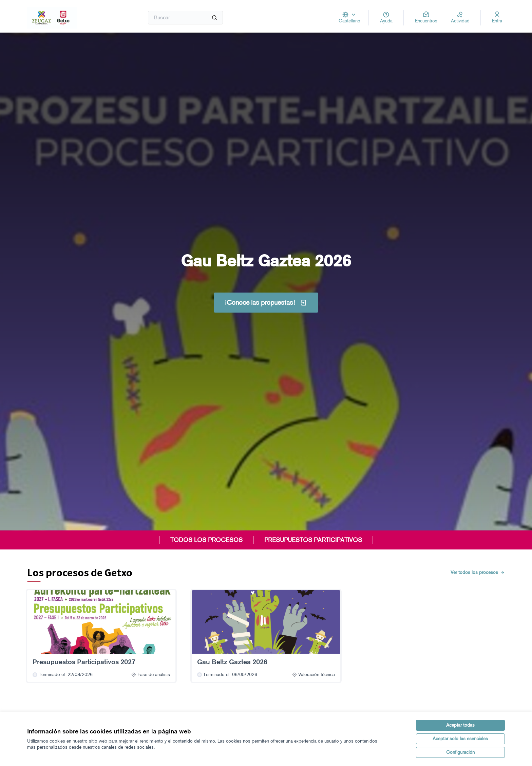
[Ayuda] (386, 18)
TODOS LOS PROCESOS (206, 540)
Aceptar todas (460, 725)
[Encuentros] (426, 18)
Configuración (460, 752)
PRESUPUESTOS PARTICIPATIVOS (313, 540)
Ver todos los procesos (478, 572)
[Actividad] (460, 18)
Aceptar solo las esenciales (460, 739)
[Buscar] (185, 18)
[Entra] (497, 18)
